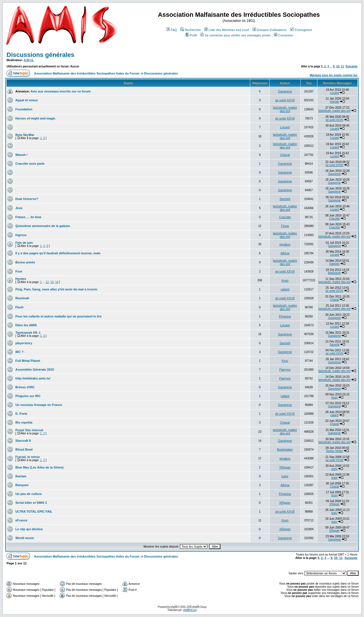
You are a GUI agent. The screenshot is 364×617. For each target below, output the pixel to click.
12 (47, 282)
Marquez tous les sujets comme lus (334, 75)
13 (52, 282)
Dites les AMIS (26, 325)
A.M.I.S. (29, 60)
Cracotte (285, 217)
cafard (285, 289)
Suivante (351, 66)
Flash (19, 307)
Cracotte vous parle (30, 164)
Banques (22, 485)
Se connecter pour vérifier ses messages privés (235, 35)
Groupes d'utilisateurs (270, 30)
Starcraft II (23, 441)
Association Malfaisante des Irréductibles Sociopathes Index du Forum (87, 73)
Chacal (285, 155)
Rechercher (191, 30)
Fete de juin (24, 243)
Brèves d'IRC (25, 387)
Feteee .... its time (28, 217)
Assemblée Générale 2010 (35, 370)
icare (285, 476)
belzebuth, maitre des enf (285, 109)
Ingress (21, 235)
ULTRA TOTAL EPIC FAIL (34, 511)
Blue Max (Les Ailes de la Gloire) (40, 467)
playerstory (24, 343)
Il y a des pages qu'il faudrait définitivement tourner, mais (58, 253)
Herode (335, 102)
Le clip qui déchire (29, 529)
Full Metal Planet (28, 361)
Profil (191, 35)
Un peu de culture (29, 494)
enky (335, 469)
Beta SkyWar (25, 135)
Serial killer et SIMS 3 (31, 503)
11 (343, 66)
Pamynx (285, 370)
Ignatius (285, 244)
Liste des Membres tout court (227, 30)
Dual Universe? (27, 199)
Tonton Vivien (334, 451)
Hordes (21, 279)
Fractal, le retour (28, 457)
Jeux (19, 208)
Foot (19, 271)
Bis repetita (24, 422)
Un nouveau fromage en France (39, 405)
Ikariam (21, 476)
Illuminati (22, 298)
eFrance (21, 520)
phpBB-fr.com (190, 610)
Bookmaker (285, 449)
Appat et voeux (27, 100)
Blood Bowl (24, 449)
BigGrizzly (335, 273)
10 (338, 66)
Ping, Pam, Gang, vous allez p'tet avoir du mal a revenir (56, 289)
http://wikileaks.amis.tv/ (33, 378)
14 (57, 282)
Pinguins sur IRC (28, 396)
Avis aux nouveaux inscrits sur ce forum (60, 91)
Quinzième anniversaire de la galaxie (43, 226)
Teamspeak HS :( (28, 333)
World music (25, 538)
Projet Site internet (29, 430)
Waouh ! (21, 155)
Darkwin (334, 264)
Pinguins (285, 316)
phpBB (174, 607)
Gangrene (285, 91)
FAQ (172, 30)
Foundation (24, 109)
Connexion (284, 35)
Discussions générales (40, 55)
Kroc (285, 361)
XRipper (285, 467)
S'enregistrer (301, 30)
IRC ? (19, 352)
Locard (335, 93)
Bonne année (25, 262)
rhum (285, 280)
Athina (285, 253)
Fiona (285, 226)
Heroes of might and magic (35, 118)
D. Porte (21, 414)
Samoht (285, 199)
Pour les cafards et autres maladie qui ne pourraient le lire (58, 316)
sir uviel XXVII (285, 100)
